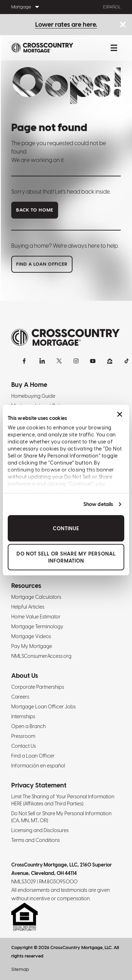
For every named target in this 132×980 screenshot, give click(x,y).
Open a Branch (29, 726)
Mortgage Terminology (37, 627)
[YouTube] (93, 361)
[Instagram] (76, 361)
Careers (20, 697)
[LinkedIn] (42, 361)
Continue (66, 528)
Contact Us (24, 746)
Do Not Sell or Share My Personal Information (66, 557)
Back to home (35, 210)
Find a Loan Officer (33, 756)
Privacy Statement (39, 785)
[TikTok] (127, 361)
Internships (23, 716)
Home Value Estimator (36, 617)
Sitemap (20, 969)
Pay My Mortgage (32, 646)
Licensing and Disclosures (40, 830)
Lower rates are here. (66, 24)
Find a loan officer (42, 264)
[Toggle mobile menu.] (114, 48)
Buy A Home (29, 385)
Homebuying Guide (33, 396)
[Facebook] (25, 361)
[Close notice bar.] (123, 25)
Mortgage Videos (31, 636)
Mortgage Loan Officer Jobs (43, 707)
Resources (26, 586)
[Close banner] (120, 414)
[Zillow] (110, 361)
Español (112, 7)
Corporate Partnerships (38, 687)
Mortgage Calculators (36, 597)
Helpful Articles (28, 607)
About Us (25, 676)
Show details (98, 504)
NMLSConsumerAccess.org (41, 656)
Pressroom (23, 736)
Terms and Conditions (36, 840)
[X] (59, 361)
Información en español (38, 766)
